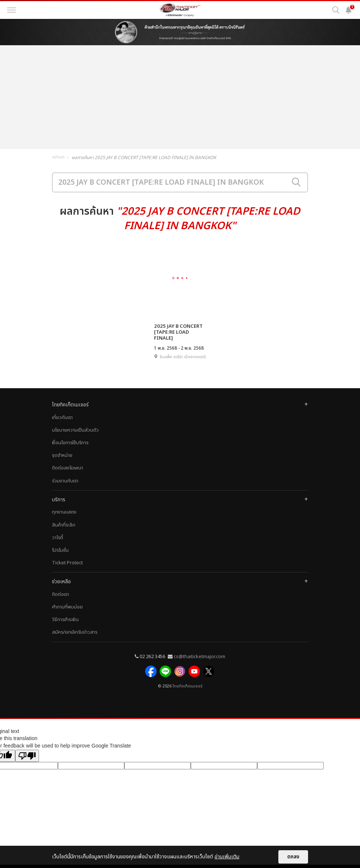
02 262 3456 (152, 662)
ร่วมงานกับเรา (65, 486)
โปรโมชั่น (60, 556)
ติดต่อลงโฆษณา (68, 474)
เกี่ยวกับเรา (62, 423)
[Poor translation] (27, 759)
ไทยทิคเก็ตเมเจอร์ (187, 689)
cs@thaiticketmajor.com (199, 662)
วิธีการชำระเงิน (65, 626)
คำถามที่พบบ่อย (67, 613)
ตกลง (293, 857)
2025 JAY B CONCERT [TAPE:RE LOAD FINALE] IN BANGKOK (180, 332)
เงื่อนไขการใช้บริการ (70, 448)
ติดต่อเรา (60, 600)
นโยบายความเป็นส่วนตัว (75, 436)
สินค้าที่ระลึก (64, 531)
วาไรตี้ (58, 543)
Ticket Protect (67, 569)
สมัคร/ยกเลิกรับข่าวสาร (75, 638)
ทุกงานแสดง (64, 518)
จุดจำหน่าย (62, 461)
